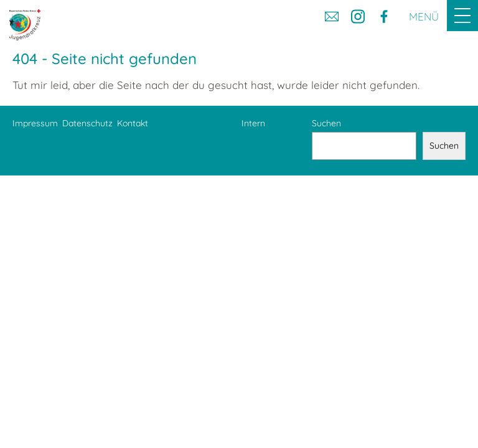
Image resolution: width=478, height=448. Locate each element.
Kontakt (133, 123)
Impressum (35, 123)
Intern (253, 123)
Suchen (326, 123)
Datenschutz (87, 123)
